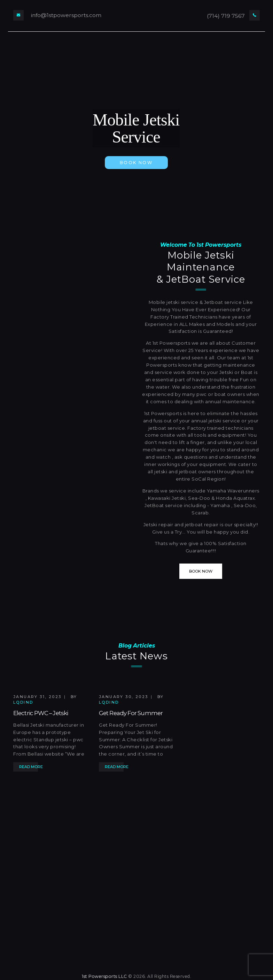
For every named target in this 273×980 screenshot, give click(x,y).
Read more (31, 767)
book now (136, 163)
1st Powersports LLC (104, 976)
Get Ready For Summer (131, 713)
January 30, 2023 (123, 697)
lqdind (23, 702)
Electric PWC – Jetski (41, 713)
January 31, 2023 (37, 697)
